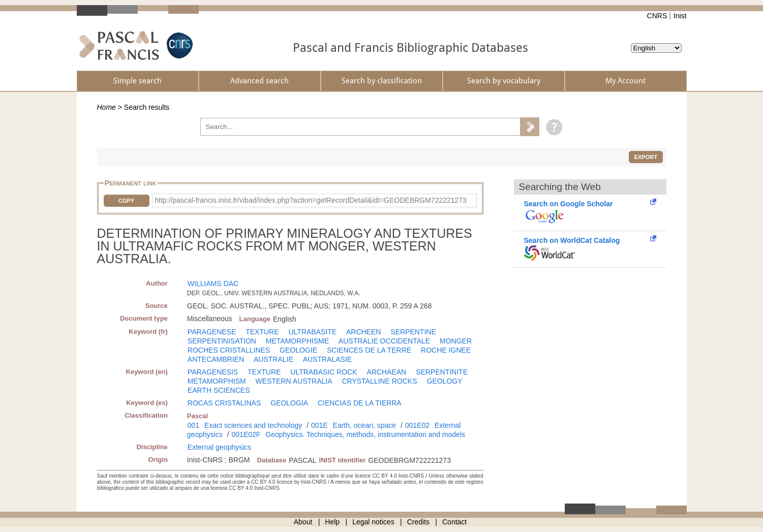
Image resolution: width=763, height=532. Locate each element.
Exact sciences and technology (253, 425)
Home (106, 107)
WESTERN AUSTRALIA (294, 381)
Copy (126, 201)
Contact (454, 522)
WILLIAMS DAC (213, 284)
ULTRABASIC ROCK (324, 372)
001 (193, 425)
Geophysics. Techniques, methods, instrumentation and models (365, 434)
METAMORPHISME (297, 341)
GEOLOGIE (298, 350)
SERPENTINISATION (222, 341)
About (303, 522)
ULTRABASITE (312, 332)
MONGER (456, 341)
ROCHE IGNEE (446, 350)
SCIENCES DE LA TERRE (369, 350)
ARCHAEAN (386, 372)
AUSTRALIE (273, 359)
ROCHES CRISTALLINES (229, 350)
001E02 (417, 425)
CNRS (657, 16)
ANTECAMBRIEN (216, 359)
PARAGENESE (212, 332)
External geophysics (219, 447)
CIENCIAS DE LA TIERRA (360, 403)
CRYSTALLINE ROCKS (379, 381)
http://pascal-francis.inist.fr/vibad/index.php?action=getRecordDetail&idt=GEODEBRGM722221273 (311, 200)
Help (332, 522)
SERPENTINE (413, 332)
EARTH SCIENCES (219, 390)
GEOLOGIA (289, 403)
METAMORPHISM (217, 381)
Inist (680, 16)
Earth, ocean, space (365, 425)
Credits (418, 522)
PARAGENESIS (213, 372)
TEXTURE (262, 332)
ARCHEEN (363, 332)
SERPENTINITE (442, 372)
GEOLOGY (444, 381)
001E (319, 425)
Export (646, 157)
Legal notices (373, 522)
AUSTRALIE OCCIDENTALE (384, 341)
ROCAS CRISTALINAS (224, 403)
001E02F (246, 434)
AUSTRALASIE (327, 359)
